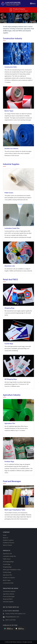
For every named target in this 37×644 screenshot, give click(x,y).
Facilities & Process (9, 543)
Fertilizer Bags (7, 572)
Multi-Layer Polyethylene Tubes (12, 570)
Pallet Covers (7, 559)
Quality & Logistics (8, 540)
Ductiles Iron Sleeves (9, 578)
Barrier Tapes (7, 580)
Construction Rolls (8, 583)
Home (5, 535)
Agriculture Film (7, 575)
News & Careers (7, 545)
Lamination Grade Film (9, 556)
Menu (33, 4)
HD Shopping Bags (8, 562)
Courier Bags (7, 564)
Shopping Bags (7, 567)
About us (6, 538)
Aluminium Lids (7, 554)
